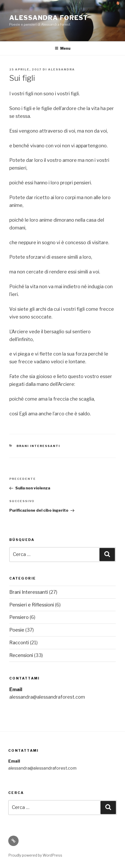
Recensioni (21, 655)
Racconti (19, 643)
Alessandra (61, 69)
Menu (63, 48)
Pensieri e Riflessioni (32, 605)
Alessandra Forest (49, 18)
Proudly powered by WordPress (35, 855)
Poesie (17, 630)
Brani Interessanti (38, 446)
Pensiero (19, 617)
